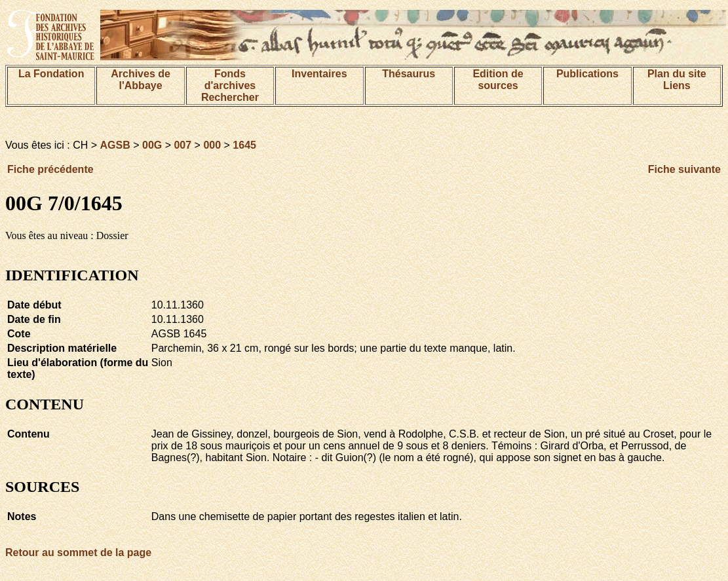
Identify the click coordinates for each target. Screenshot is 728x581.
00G (152, 145)
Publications (587, 74)
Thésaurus (409, 74)
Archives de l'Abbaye (141, 80)
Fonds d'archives (230, 80)
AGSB (115, 145)
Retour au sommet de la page (78, 553)
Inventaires (319, 74)
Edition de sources (498, 80)
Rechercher (230, 97)
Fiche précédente (50, 169)
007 (182, 145)
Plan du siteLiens (677, 80)
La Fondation (51, 74)
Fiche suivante (684, 169)
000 (212, 145)
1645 (244, 145)
